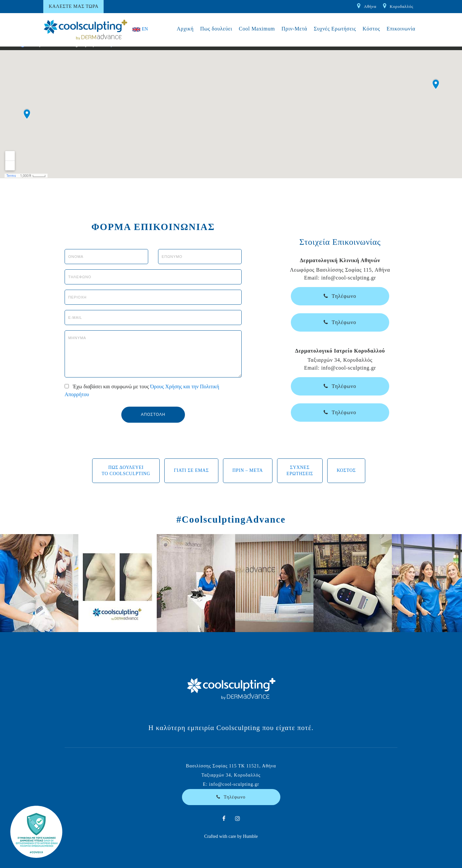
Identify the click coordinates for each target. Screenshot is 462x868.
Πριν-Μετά (294, 29)
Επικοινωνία (401, 29)
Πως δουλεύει (216, 29)
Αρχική (185, 29)
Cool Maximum (257, 29)
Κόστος (371, 29)
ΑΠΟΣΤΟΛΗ (153, 415)
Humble (250, 836)
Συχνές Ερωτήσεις (335, 29)
